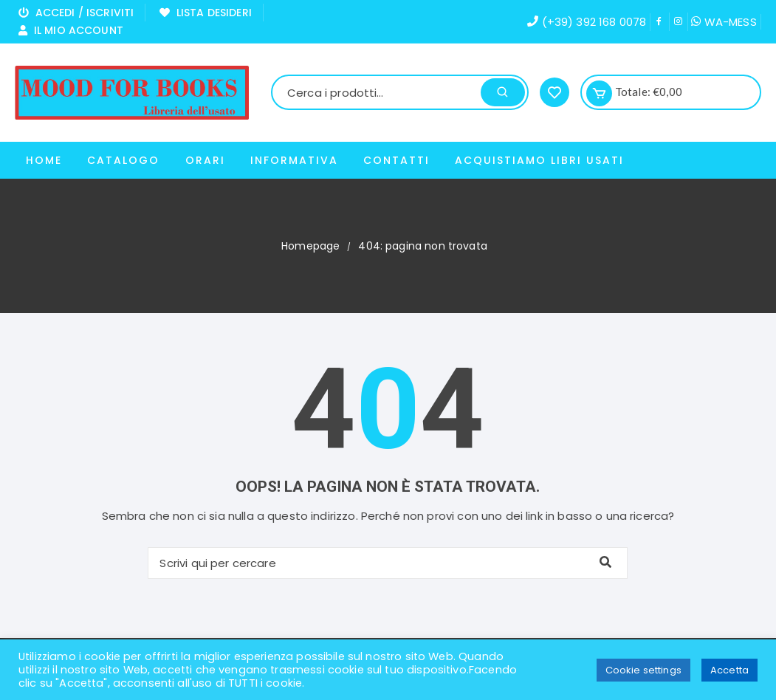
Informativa (294, 160)
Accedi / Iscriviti (76, 13)
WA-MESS (724, 22)
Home (44, 160)
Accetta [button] (729, 670)
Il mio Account (71, 30)
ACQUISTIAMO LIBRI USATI (539, 160)
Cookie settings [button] (643, 670)
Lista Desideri (205, 13)
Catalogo (123, 160)
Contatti (396, 160)
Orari (205, 160)
